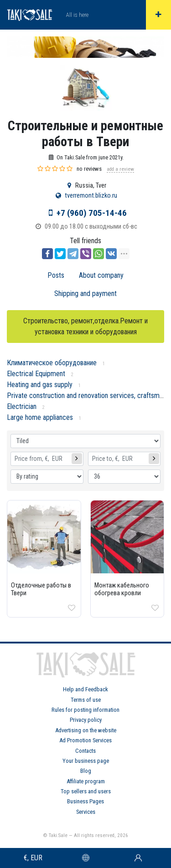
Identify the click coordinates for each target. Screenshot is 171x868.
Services (86, 812)
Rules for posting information (85, 710)
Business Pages (85, 801)
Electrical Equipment (36, 374)
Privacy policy (86, 720)
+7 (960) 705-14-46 (92, 213)
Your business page (86, 761)
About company (101, 275)
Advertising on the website (86, 730)
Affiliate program (86, 781)
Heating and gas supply (40, 385)
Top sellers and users (86, 791)
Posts (56, 275)
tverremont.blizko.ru (91, 196)
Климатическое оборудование (52, 363)
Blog (86, 771)
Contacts (85, 751)
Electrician (22, 406)
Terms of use (86, 700)
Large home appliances (40, 417)
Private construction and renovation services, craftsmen (87, 396)
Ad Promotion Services (85, 740)
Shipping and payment (85, 294)
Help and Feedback (85, 689)
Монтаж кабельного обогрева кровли (122, 589)
